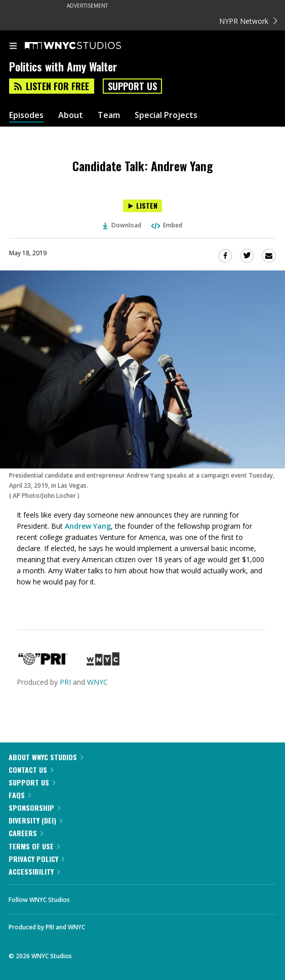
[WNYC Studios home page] (86, 46)
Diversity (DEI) (35, 820)
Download (122, 225)
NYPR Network (248, 21)
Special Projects (166, 115)
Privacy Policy (36, 859)
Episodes (26, 115)
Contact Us (31, 770)
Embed (166, 225)
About (71, 115)
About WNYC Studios (46, 757)
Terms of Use (34, 846)
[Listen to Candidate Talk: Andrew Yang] (142, 206)
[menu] (13, 47)
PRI (65, 682)
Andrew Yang (88, 526)
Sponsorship (34, 808)
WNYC (97, 682)
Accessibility (34, 871)
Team (109, 115)
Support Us (132, 86)
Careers (26, 833)
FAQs (20, 795)
